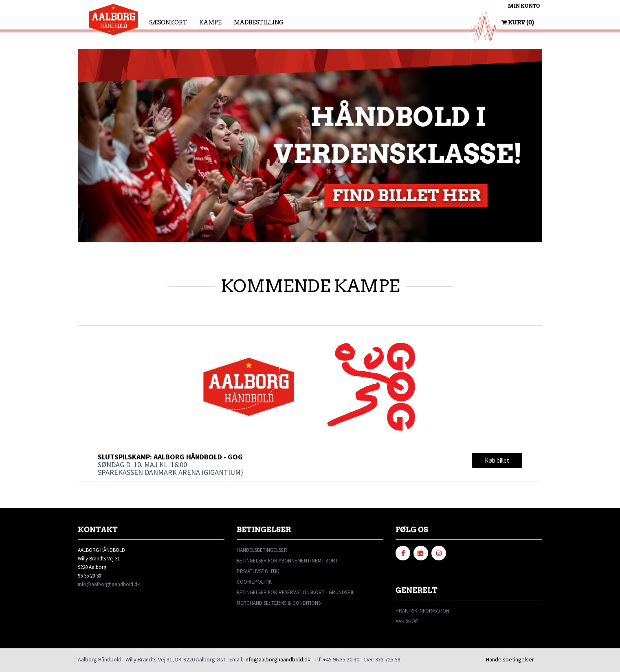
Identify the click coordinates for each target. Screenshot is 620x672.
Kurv (518, 22)
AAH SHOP (407, 621)
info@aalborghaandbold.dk (109, 584)
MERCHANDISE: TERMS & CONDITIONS (279, 603)
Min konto (524, 6)
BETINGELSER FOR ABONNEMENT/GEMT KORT (287, 561)
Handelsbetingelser (510, 659)
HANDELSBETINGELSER (262, 550)
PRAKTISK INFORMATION (422, 611)
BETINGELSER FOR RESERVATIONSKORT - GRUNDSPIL (296, 592)
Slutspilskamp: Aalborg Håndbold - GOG (170, 457)
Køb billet (497, 460)
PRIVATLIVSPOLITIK (258, 571)
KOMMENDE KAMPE (310, 286)
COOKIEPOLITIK (254, 582)
